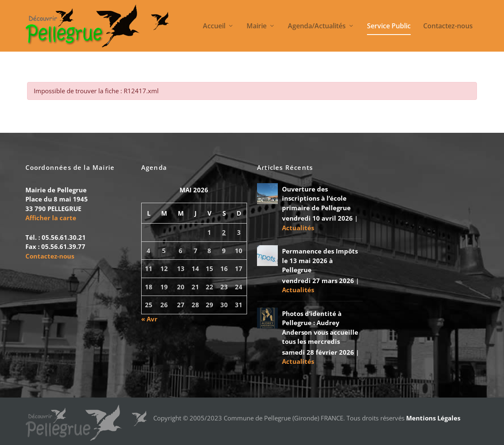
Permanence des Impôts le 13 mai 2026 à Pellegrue (320, 260)
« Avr (149, 319)
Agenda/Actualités (317, 26)
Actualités (298, 228)
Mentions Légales (433, 418)
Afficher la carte (51, 218)
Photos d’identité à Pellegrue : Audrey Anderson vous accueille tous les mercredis (320, 328)
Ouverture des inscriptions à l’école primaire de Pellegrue (316, 198)
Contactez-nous (448, 26)
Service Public (389, 26)
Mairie (257, 26)
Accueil (214, 26)
